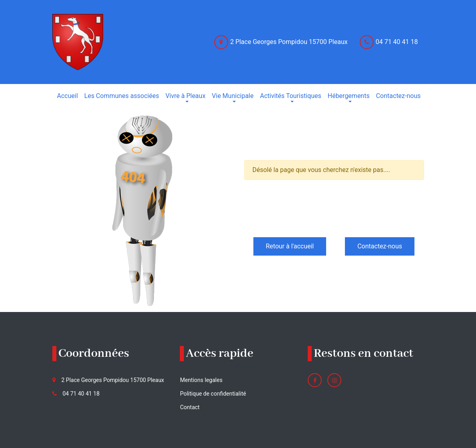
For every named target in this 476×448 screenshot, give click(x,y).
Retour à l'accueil (290, 246)
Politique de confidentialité (213, 394)
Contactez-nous (380, 246)
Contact (190, 407)
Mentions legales (201, 380)
